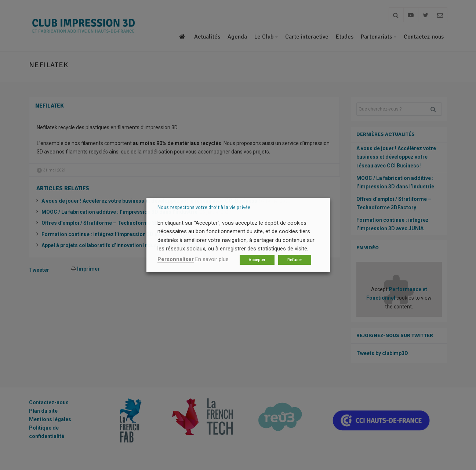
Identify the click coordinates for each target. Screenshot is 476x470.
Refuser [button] (295, 260)
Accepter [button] (257, 260)
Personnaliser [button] (176, 259)
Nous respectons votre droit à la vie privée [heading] (204, 207)
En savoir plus (212, 259)
